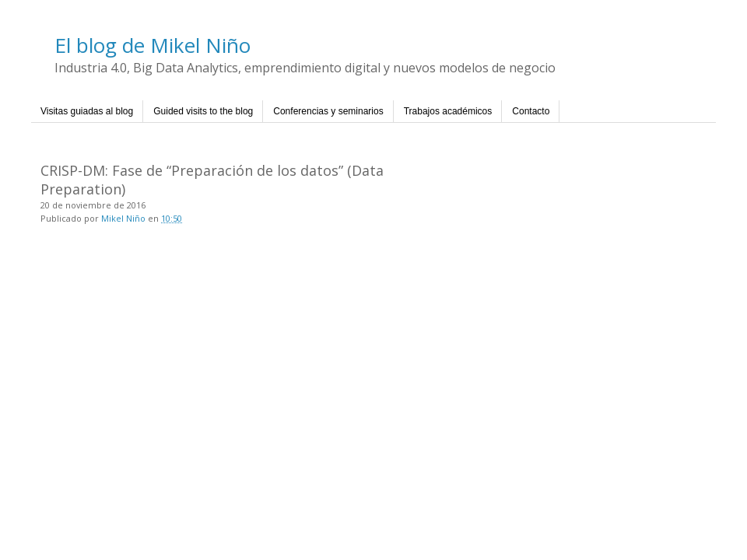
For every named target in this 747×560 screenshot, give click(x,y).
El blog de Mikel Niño (153, 45)
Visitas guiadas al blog (87, 111)
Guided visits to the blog (203, 111)
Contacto (531, 111)
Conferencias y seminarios (328, 111)
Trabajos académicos (448, 111)
